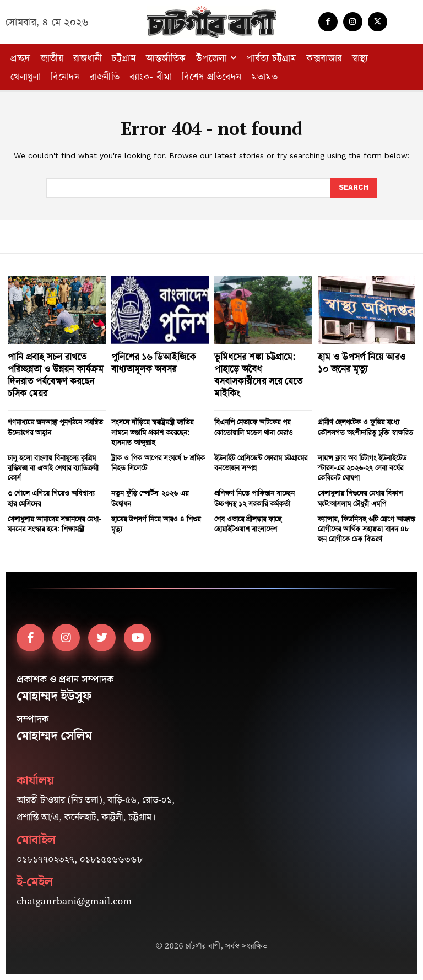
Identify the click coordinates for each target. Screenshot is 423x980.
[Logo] (211, 22)
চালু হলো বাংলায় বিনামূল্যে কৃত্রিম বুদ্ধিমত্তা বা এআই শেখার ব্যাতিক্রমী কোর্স (53, 468)
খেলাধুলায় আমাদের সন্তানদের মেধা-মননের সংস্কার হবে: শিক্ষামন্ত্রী (54, 524)
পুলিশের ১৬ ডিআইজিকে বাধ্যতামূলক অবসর (154, 363)
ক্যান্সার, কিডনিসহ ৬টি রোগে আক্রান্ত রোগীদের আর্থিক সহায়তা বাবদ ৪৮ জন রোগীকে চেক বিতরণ (366, 529)
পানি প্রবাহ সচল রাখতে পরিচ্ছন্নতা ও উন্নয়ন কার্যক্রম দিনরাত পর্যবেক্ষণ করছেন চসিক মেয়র (56, 375)
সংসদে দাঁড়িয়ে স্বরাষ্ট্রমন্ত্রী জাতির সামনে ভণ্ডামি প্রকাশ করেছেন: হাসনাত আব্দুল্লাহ (152, 432)
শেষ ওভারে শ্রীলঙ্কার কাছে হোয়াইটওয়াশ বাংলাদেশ (248, 524)
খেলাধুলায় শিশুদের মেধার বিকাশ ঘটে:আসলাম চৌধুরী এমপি (360, 498)
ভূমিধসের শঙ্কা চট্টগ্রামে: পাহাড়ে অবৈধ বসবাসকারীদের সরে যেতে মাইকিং (258, 375)
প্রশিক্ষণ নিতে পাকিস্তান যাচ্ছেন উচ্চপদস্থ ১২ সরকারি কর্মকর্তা (254, 498)
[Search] (354, 188)
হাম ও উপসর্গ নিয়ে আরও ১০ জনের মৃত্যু (362, 363)
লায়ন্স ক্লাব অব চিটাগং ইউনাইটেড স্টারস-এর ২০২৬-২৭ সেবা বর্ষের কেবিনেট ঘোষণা (362, 468)
